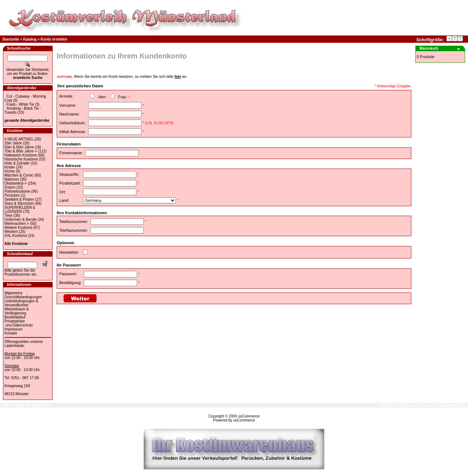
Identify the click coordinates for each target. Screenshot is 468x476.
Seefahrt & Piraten (19, 199)
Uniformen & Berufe (20, 220)
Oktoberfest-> (16, 183)
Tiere (8, 216)
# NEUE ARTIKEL (19, 139)
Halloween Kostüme (21, 155)
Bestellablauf (15, 317)
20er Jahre (13, 143)
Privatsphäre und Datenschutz (19, 323)
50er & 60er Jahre (19, 147)
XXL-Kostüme (16, 236)
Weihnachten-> (17, 224)
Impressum (13, 329)
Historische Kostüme (21, 159)
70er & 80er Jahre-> (21, 151)
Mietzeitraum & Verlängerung (17, 311)
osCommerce (249, 416)
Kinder (10, 167)
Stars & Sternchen (19, 203)
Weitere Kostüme (18, 228)
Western (11, 232)
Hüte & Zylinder (17, 163)
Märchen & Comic (19, 175)
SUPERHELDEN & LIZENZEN (20, 209)
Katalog (30, 39)
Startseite (11, 39)
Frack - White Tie (20, 104)
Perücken (12, 195)
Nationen (12, 179)
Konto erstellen (54, 39)
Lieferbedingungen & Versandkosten (21, 303)
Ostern (10, 187)
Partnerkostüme (17, 191)
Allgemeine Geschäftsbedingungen (23, 295)
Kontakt (11, 333)
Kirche (10, 171)
